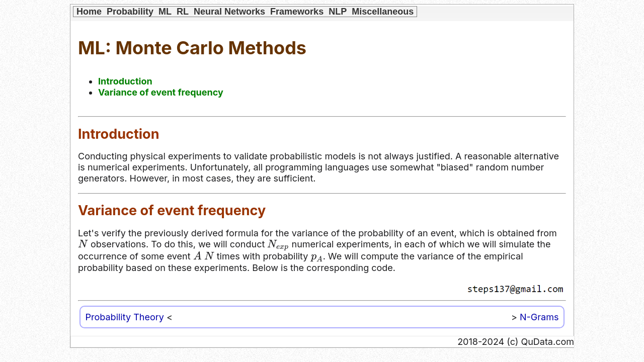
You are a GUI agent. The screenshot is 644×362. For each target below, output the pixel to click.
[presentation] (83, 244)
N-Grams (539, 317)
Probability (130, 12)
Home (89, 12)
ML (165, 12)
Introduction (125, 81)
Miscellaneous (383, 12)
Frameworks (297, 12)
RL (183, 12)
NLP (338, 12)
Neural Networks (229, 12)
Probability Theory (125, 317)
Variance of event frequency (161, 92)
